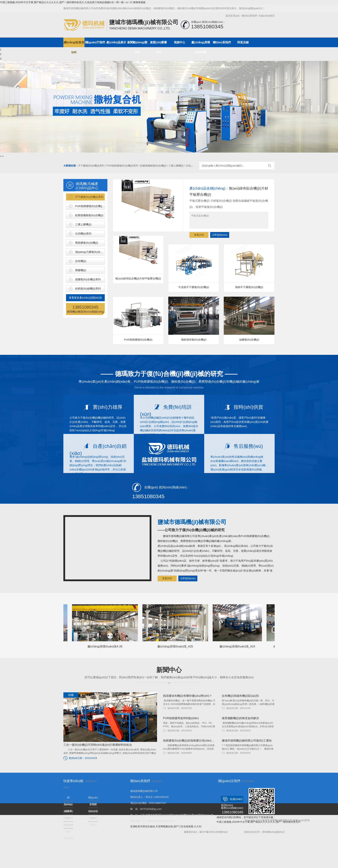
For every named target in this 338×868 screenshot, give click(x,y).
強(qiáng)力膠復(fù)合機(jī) (90, 252)
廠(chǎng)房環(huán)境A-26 (107, 626)
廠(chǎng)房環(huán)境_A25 (177, 626)
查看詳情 (199, 235)
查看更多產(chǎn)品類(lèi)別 (85, 298)
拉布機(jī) (81, 261)
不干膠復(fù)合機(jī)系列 (89, 197)
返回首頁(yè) (233, 16)
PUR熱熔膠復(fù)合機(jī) (138, 319)
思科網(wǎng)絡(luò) (273, 832)
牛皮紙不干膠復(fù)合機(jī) (194, 266)
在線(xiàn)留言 (267, 16)
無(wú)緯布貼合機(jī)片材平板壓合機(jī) (138, 258)
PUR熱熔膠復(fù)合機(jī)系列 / (123, 166)
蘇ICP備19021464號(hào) (214, 832)
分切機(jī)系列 (83, 234)
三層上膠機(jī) (83, 224)
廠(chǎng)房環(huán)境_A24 (239, 626)
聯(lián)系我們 (249, 16)
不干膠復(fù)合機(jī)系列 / (92, 166)
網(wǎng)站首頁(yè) (74, 44)
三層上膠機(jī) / (177, 166)
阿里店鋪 (243, 42)
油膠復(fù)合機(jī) (249, 319)
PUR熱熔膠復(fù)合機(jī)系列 (90, 206)
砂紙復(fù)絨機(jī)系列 (88, 288)
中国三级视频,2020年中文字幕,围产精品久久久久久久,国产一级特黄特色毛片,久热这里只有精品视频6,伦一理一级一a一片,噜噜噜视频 (73, 2)
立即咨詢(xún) (220, 235)
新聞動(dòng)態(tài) (137, 44)
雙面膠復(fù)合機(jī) (87, 243)
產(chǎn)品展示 (116, 42)
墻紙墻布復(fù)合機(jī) (194, 319)
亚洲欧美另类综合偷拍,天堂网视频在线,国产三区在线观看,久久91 (166, 826)
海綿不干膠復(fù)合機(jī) (249, 266)
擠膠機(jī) (81, 270)
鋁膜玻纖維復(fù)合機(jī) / (154, 166)
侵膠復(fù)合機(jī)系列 (88, 279)
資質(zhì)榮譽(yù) (159, 44)
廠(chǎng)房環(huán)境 (201, 44)
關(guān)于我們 (95, 42)
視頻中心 (180, 42)
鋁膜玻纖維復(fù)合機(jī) (89, 215)
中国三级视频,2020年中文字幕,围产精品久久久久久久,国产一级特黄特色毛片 (259, 822)
